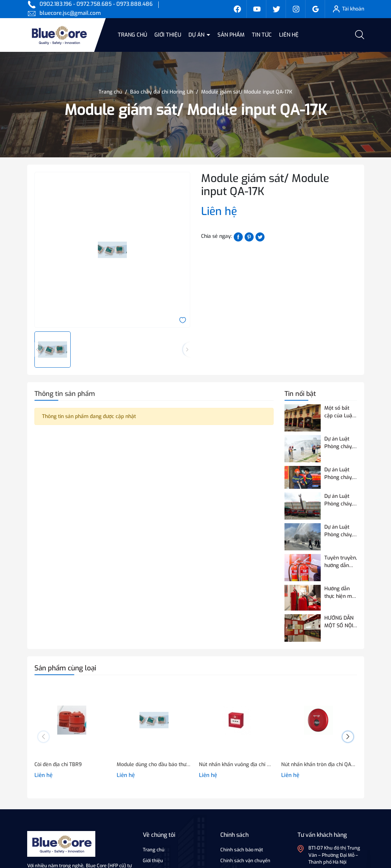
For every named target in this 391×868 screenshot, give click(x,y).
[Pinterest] (249, 237)
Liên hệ (289, 35)
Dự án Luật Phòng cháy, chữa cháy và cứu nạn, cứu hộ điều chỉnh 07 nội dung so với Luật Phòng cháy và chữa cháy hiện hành (340, 531)
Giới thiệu (168, 35)
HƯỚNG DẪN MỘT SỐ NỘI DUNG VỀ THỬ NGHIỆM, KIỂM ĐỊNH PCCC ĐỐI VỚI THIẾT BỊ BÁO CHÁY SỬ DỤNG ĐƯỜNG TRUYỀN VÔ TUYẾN (341, 622)
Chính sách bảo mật (242, 850)
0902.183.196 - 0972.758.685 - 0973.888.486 (96, 4)
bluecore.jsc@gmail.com (70, 13)
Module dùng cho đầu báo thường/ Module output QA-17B (154, 764)
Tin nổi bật (300, 394)
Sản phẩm (231, 35)
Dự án (197, 35)
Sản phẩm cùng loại (65, 668)
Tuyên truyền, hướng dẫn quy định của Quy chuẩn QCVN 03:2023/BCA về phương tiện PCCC (341, 562)
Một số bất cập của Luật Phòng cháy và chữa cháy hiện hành (340, 412)
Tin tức (262, 35)
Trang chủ (132, 35)
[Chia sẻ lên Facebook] (238, 237)
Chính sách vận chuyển (245, 861)
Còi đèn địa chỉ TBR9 (58, 764)
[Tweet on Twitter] (260, 237)
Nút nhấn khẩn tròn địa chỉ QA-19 (319, 764)
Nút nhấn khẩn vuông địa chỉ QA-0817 (236, 764)
